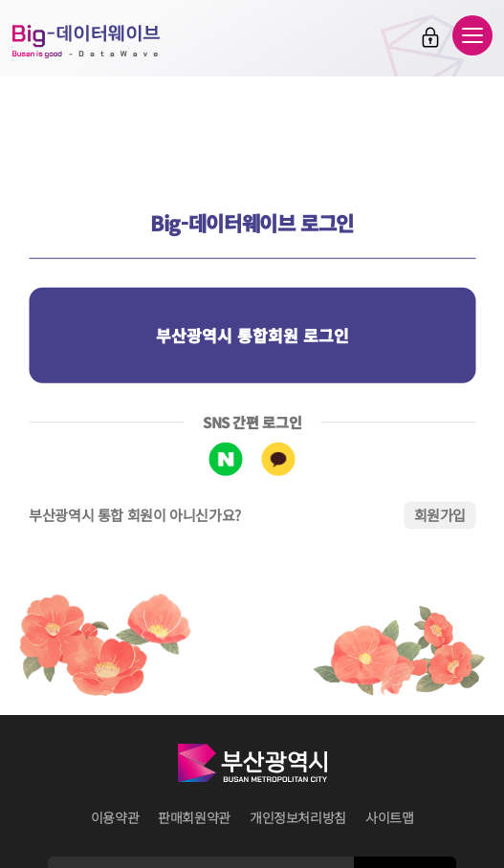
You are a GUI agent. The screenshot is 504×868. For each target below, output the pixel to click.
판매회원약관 (194, 817)
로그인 (430, 37)
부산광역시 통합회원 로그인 (252, 335)
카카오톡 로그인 (279, 459)
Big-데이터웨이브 (86, 41)
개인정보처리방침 (298, 817)
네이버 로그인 (226, 459)
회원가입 (440, 515)
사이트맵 (390, 817)
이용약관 (115, 817)
